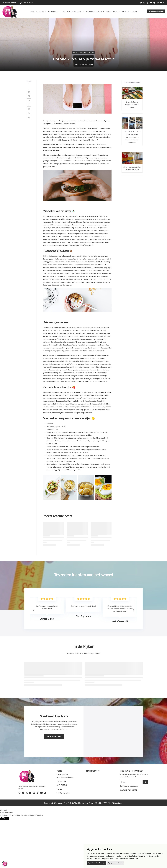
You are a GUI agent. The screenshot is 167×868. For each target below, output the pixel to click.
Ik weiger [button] (102, 863)
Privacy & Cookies (96, 803)
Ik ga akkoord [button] (92, 863)
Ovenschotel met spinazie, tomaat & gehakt (132, 105)
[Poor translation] (6, 818)
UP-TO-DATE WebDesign (113, 803)
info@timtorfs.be (63, 793)
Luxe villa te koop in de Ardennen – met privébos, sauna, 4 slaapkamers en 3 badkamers (132, 137)
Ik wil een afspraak (156, 11)
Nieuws (91, 53)
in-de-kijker (83, 53)
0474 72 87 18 (62, 785)
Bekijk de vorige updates (129, 786)
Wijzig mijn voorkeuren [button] (115, 863)
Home (75, 53)
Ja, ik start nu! (54, 736)
